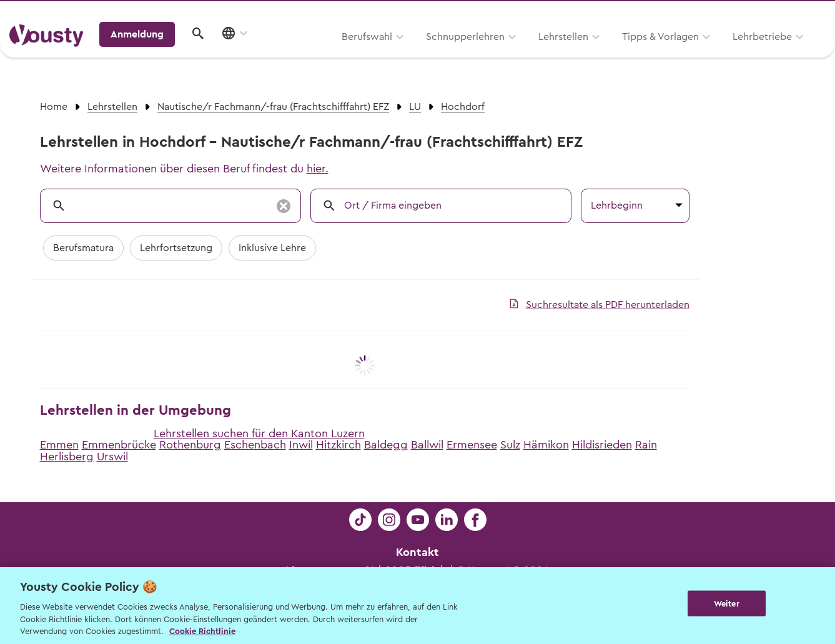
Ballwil (427, 445)
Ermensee (472, 445)
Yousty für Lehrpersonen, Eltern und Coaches (594, 13)
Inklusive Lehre (272, 248)
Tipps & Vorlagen (501, 54)
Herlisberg (67, 457)
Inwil (301, 445)
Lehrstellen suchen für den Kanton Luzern (259, 433)
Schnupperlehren (306, 54)
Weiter (727, 604)
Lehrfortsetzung (176, 248)
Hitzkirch (338, 445)
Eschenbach (255, 445)
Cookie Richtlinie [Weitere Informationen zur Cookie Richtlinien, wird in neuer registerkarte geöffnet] (202, 631)
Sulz (510, 445)
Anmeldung (718, 53)
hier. (318, 169)
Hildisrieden (602, 445)
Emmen (59, 445)
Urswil (112, 457)
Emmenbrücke (119, 445)
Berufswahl (208, 54)
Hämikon (546, 445)
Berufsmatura (83, 248)
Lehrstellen (404, 54)
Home (54, 107)
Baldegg (386, 445)
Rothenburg (190, 445)
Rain (646, 445)
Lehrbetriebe (603, 54)
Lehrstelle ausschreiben (773, 13)
